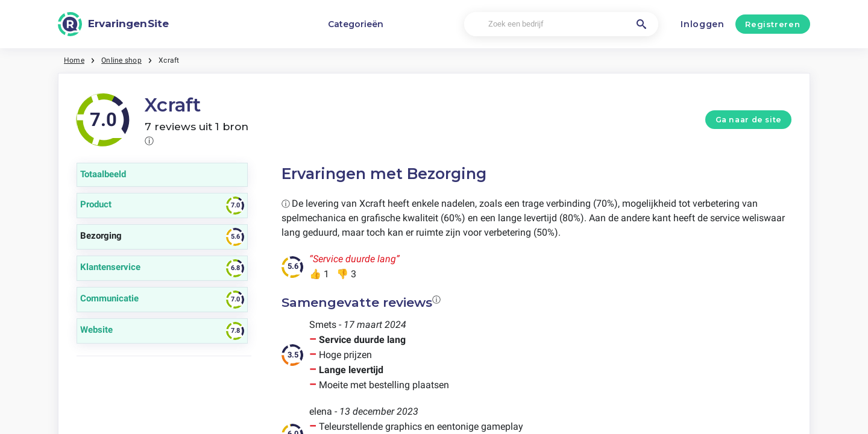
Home (74, 60)
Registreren (772, 24)
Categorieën (356, 24)
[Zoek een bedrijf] (561, 24)
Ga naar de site (749, 120)
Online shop (121, 60)
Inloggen (703, 24)
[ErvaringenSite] (113, 24)
